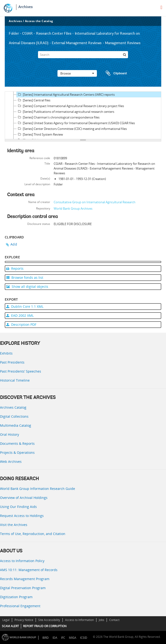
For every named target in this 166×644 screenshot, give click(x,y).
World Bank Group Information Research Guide (38, 489)
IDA (55, 638)
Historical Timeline (15, 380)
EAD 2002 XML (20, 315)
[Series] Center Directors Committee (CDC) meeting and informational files (72, 129)
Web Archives (11, 462)
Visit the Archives (14, 525)
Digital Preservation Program (23, 588)
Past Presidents (12, 362)
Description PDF (21, 324)
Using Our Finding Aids (18, 507)
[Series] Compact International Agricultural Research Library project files (70, 106)
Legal (6, 620)
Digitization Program (16, 597)
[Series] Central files (33, 100)
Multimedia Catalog (16, 425)
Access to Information (79, 620)
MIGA (73, 638)
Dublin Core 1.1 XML (25, 306)
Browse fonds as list (25, 277)
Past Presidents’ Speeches (21, 371)
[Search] (83, 55)
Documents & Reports (17, 443)
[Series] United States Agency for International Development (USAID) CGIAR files (76, 123)
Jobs (102, 620)
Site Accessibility (49, 620)
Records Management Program (25, 579)
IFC (63, 638)
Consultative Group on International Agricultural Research (95, 202)
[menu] (161, 7)
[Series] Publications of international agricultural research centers (65, 112)
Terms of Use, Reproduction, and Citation (33, 534)
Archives (26, 7)
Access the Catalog (39, 21)
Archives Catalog (13, 407)
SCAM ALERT (10, 626)
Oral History (9, 434)
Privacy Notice (24, 620)
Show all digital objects (27, 286)
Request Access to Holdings (22, 516)
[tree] (83, 115)
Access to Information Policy (22, 561)
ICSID (84, 638)
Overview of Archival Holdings (24, 498)
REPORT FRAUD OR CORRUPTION (45, 626)
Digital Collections (14, 416)
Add (14, 244)
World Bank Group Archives (73, 208)
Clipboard (114, 73)
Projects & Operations (17, 452)
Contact (114, 620)
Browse (77, 73)
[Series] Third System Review (40, 134)
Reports (15, 268)
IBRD (45, 638)
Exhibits (6, 353)
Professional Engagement (20, 606)
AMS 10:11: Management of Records (29, 570)
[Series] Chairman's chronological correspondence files (58, 117)
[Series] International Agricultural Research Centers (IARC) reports (66, 95)
